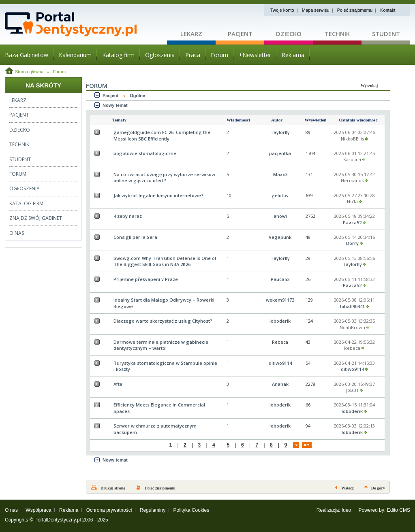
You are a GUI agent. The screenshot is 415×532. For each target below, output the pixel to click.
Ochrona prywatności (109, 510)
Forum (59, 72)
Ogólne (137, 96)
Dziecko (289, 34)
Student (386, 34)
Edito (393, 510)
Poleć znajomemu (355, 10)
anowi (280, 216)
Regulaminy (153, 510)
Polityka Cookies (191, 510)
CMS (405, 510)
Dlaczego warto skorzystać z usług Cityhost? (163, 321)
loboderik (280, 321)
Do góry (378, 488)
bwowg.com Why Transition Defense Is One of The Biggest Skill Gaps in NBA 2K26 (165, 261)
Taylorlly (280, 132)
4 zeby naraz (128, 216)
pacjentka (280, 153)
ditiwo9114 (280, 363)
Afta (118, 384)
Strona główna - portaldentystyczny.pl (86, 24)
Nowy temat (115, 105)
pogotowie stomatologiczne (145, 153)
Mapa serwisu (316, 10)
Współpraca (38, 510)
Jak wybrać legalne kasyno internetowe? (158, 195)
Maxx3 (280, 174)
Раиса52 (352, 222)
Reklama (69, 510)
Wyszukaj (369, 86)
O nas (11, 510)
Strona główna (29, 72)
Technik (337, 34)
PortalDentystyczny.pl (58, 520)
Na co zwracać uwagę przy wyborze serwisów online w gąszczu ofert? (164, 177)
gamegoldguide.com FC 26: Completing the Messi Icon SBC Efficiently (162, 135)
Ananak (280, 384)
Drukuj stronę (113, 488)
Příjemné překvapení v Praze (146, 279)
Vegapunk (280, 237)
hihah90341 (352, 306)
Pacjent (240, 34)
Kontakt (388, 10)
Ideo (346, 510)
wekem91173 (280, 300)
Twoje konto (282, 10)
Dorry (352, 243)
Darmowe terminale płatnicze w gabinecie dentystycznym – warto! (161, 345)
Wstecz (348, 488)
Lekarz (191, 34)
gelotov (280, 195)
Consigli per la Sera (135, 237)
